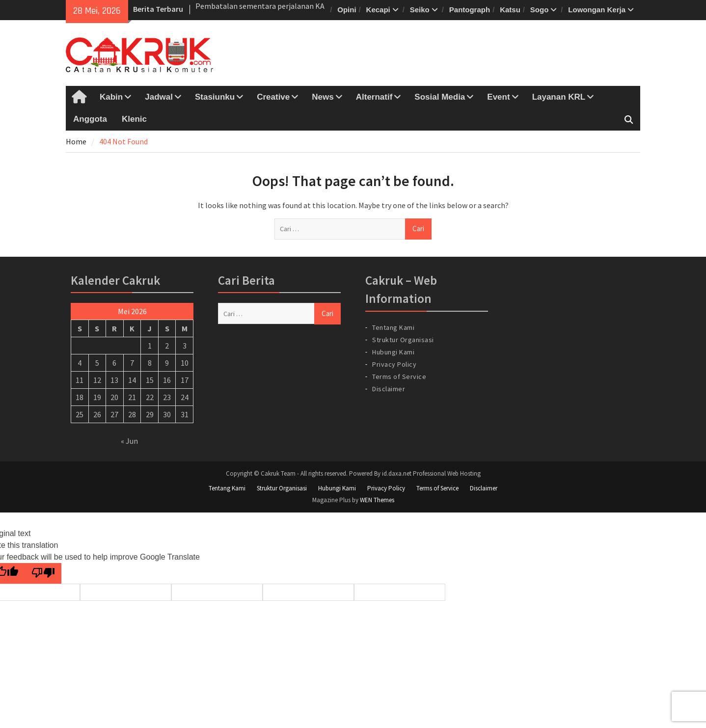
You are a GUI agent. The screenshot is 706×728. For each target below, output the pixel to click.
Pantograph (470, 10)
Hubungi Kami (393, 352)
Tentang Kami (393, 327)
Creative (273, 97)
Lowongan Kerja (597, 10)
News (323, 97)
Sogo (540, 10)
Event (498, 97)
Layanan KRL (559, 97)
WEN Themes (377, 500)
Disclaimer (389, 389)
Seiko (420, 10)
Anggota (90, 119)
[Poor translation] (43, 574)
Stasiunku (215, 97)
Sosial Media (440, 97)
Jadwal (159, 97)
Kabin (111, 97)
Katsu (510, 10)
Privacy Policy (394, 364)
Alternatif (374, 97)
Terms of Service (399, 377)
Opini (347, 10)
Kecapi (378, 10)
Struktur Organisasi (403, 340)
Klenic (134, 119)
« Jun (129, 441)
